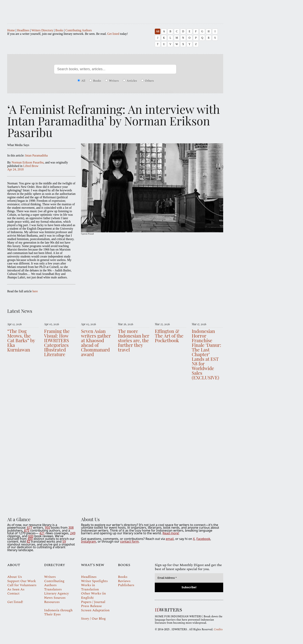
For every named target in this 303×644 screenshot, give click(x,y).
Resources (52, 602)
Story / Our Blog (93, 619)
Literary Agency (56, 593)
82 (28, 541)
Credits (218, 629)
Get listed (113, 34)
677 (29, 528)
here (35, 291)
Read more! (171, 533)
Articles (130, 81)
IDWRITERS (115, 10)
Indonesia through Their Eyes (58, 612)
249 (73, 533)
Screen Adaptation (95, 610)
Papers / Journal (93, 602)
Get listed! (15, 602)
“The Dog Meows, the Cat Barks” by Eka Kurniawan (21, 340)
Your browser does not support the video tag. (115, 447)
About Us (14, 577)
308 (71, 528)
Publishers (126, 585)
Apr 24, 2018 (15, 169)
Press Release (91, 606)
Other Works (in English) (93, 596)
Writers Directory (42, 30)
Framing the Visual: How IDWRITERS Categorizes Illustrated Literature (57, 343)
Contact (13, 593)
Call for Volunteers (22, 585)
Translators (53, 589)
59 (64, 541)
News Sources (55, 598)
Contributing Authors (79, 30)
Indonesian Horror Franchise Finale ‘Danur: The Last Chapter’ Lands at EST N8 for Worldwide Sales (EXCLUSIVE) (206, 354)
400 (30, 539)
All (158, 31)
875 (27, 530)
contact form (129, 541)
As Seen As (16, 589)
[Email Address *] (189, 578)
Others (147, 81)
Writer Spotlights (94, 581)
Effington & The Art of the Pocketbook (169, 336)
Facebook (203, 539)
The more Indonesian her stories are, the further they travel (134, 340)
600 (31, 536)
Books (59, 30)
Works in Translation (90, 587)
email (170, 539)
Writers (112, 81)
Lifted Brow (31, 166)
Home (11, 30)
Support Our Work (21, 581)
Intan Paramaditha (36, 155)
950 (47, 528)
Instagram (89, 541)
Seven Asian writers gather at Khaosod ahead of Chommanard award (96, 343)
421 (42, 533)
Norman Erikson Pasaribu (28, 162)
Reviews (124, 581)
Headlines (23, 30)
